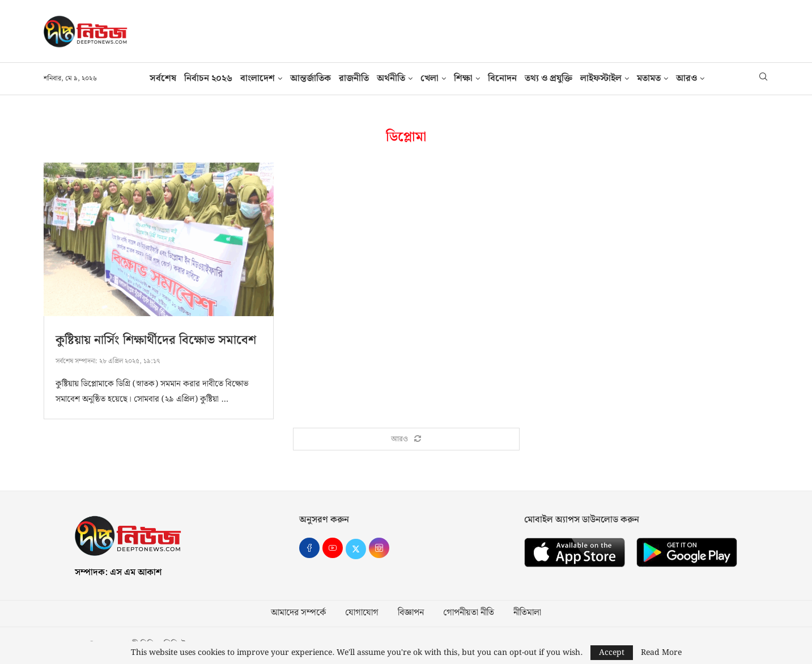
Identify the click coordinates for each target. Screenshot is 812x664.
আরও (686, 78)
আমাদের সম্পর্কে (298, 614)
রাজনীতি (354, 78)
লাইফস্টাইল (601, 78)
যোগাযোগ (362, 614)
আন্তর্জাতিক (311, 78)
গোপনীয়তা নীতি (469, 614)
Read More (661, 653)
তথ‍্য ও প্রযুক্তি (549, 78)
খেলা (430, 78)
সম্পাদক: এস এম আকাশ (118, 573)
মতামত (649, 78)
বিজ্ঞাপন (411, 614)
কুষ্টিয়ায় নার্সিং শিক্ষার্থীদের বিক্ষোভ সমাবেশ (156, 340)
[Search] (763, 79)
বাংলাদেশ (258, 78)
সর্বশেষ (163, 78)
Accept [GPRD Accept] (612, 653)
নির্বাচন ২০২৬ (208, 78)
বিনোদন (502, 78)
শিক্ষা (463, 78)
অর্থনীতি (391, 78)
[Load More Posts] (406, 440)
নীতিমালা (527, 614)
